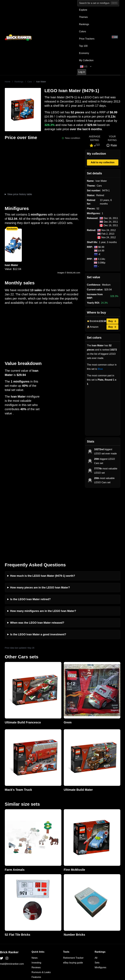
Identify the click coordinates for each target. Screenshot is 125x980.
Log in (82, 72)
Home (8, 82)
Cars (30, 82)
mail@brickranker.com (12, 897)
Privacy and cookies (42, 915)
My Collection (86, 60)
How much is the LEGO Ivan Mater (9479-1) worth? (43, 509)
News (35, 891)
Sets (97, 896)
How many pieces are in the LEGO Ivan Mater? (40, 521)
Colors (83, 31)
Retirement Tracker (73, 891)
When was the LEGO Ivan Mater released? (37, 556)
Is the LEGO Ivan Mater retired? (30, 533)
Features (36, 910)
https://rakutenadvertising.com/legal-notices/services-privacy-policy (63, 945)
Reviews (36, 901)
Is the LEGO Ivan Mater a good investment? (38, 568)
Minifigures (100, 901)
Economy (84, 53)
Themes (83, 17)
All (96, 891)
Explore (83, 10)
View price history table (20, 194)
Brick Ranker (9, 886)
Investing (36, 896)
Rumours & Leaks (41, 906)
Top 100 (83, 46)
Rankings (84, 24)
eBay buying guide (73, 896)
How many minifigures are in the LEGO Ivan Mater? (43, 544)
